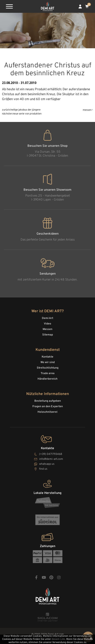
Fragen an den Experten (48, 407)
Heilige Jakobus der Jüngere (25, 110)
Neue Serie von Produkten (27, 114)
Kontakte (47, 357)
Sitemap (48, 335)
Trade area (48, 373)
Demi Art (47, 318)
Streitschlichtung (48, 368)
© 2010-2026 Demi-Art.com (48, 634)
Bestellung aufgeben (48, 401)
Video (47, 324)
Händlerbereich (47, 379)
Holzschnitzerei (47, 412)
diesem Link (58, 639)
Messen (87, 110)
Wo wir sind (48, 362)
